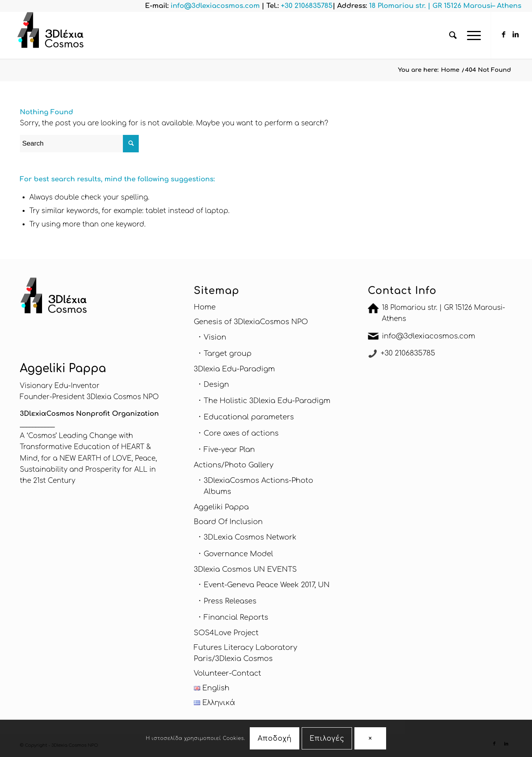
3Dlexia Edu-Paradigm (234, 369)
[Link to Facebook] (503, 35)
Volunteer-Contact (228, 673)
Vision (215, 337)
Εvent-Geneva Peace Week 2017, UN (267, 585)
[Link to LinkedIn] (515, 35)
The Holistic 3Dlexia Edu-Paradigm (267, 401)
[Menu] (471, 35)
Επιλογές (327, 739)
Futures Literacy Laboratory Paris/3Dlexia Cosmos (246, 653)
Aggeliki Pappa (221, 507)
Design (216, 384)
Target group (228, 354)
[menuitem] (453, 35)
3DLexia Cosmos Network (250, 537)
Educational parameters (249, 417)
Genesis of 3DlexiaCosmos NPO (251, 322)
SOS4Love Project (226, 633)
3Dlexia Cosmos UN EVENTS (245, 569)
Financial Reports (236, 617)
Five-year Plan (229, 450)
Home (205, 307)
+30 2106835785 (408, 353)
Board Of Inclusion (228, 522)
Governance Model (238, 554)
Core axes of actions (241, 433)
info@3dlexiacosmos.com (428, 336)
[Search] (453, 35)
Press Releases (230, 601)
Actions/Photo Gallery (234, 465)
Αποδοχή (275, 739)
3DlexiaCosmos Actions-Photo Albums (258, 486)
